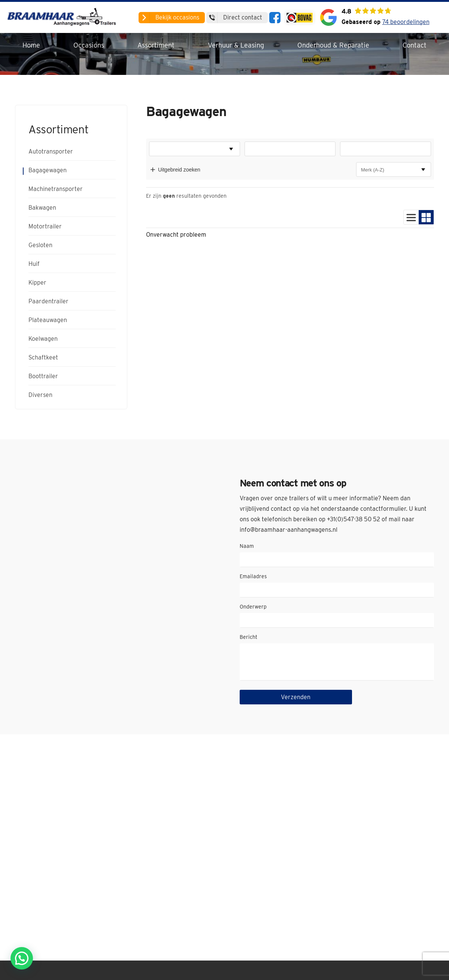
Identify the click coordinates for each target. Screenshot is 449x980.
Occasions (89, 45)
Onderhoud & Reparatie (333, 45)
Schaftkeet (43, 358)
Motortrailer (45, 227)
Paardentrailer (48, 301)
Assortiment (156, 45)
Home (31, 45)
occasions (169, 18)
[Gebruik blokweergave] (426, 217)
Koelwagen (43, 339)
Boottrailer (43, 376)
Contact (415, 45)
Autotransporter (51, 152)
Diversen (40, 395)
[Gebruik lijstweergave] (411, 217)
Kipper (37, 283)
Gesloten (40, 245)
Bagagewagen (48, 170)
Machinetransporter (56, 189)
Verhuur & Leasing (236, 45)
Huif (34, 264)
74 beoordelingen (406, 22)
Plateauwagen (48, 320)
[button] (22, 958)
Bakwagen (42, 208)
